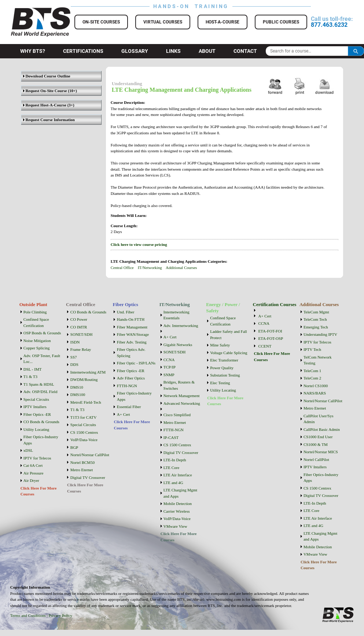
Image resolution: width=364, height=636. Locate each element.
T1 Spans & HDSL (39, 384)
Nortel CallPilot (316, 459)
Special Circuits (36, 399)
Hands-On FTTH (131, 319)
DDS (74, 364)
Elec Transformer (224, 360)
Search (356, 51)
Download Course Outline (47, 76)
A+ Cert (124, 414)
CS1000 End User (318, 437)
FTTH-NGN (127, 386)
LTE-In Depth (175, 460)
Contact (245, 51)
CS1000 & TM (316, 444)
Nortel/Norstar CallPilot (90, 455)
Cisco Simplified (177, 415)
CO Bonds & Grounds (41, 422)
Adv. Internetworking (181, 326)
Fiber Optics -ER (37, 414)
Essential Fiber (129, 407)
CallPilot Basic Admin (322, 429)
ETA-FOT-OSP (271, 338)
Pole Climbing (35, 312)
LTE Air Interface (178, 475)
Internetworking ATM (88, 372)
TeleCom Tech (315, 319)
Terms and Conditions (28, 615)
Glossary (135, 51)
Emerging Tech (316, 327)
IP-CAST (171, 437)
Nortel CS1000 (316, 386)
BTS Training (32, 11)
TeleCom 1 (312, 371)
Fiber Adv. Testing (132, 342)
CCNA (169, 360)
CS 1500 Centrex (84, 432)
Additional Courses (181, 268)
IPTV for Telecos (37, 458)
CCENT (265, 346)
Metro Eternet (82, 470)
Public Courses (281, 22)
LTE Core (171, 468)
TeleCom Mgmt (316, 312)
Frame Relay (81, 349)
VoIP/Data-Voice (84, 440)
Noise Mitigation (37, 341)
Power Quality (222, 368)
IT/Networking (150, 268)
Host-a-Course (223, 22)
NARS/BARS (315, 393)
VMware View (175, 526)
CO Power (79, 319)
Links (173, 51)
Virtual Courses (163, 22)
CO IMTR (79, 327)
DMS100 (78, 395)
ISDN (75, 342)
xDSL (28, 450)
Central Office (122, 268)
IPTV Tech (312, 349)
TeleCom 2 (312, 378)
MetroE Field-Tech (86, 402)
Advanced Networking (182, 403)
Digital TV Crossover (88, 477)
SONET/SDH (82, 334)
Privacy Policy (60, 615)
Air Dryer (31, 480)
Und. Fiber (126, 312)
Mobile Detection (178, 504)
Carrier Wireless (177, 511)
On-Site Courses (101, 22)
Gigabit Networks (178, 345)
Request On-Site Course (45, 91)
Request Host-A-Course (45, 105)
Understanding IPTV (320, 334)
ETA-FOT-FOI (270, 331)
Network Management (182, 396)
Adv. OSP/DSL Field (41, 392)
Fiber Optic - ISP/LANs (136, 363)
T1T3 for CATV (84, 417)
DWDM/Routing (84, 379)
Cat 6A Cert (33, 465)
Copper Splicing (37, 348)
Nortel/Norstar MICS (321, 452)
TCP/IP (170, 367)
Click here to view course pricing (139, 244)
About (207, 51)
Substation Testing (225, 375)
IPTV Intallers (35, 407)
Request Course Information (49, 120)
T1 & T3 (30, 377)
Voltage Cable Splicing (229, 353)
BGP (74, 447)
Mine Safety (220, 345)
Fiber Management (132, 327)
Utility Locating (36, 429)
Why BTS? (33, 51)
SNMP (169, 375)
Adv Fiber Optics (131, 378)
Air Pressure (34, 473)
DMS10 (77, 387)
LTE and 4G (173, 483)
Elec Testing (220, 383)
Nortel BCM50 (82, 462)
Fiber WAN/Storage (133, 334)
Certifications (83, 51)
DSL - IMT (33, 369)
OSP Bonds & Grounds (42, 333)
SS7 (74, 357)
